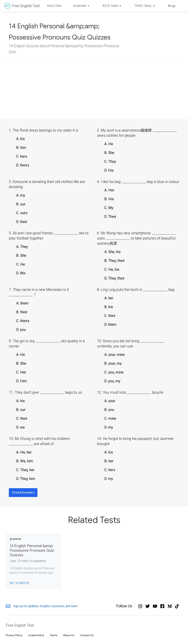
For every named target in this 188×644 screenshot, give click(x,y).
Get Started (19, 583)
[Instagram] (140, 606)
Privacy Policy (14, 635)
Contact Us (87, 635)
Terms (54, 635)
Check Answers (23, 493)
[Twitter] (148, 606)
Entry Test (54, 6)
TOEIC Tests (145, 6)
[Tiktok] (177, 606)
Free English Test (26, 6)
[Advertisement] (94, 91)
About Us (69, 635)
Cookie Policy (36, 635)
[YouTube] (155, 606)
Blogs (172, 6)
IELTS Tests (113, 6)
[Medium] (170, 606)
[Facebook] (162, 606)
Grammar (82, 6)
